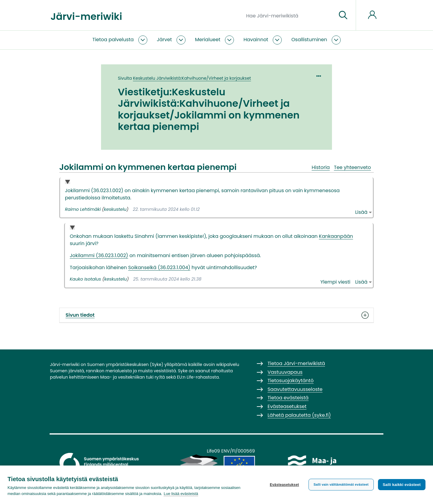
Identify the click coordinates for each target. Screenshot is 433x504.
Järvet (164, 40)
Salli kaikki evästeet (402, 485)
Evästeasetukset (284, 485)
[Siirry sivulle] (343, 15)
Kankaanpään (336, 236)
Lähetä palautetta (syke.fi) (299, 415)
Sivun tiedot (216, 315)
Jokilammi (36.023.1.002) (99, 255)
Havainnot (256, 40)
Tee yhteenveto (353, 167)
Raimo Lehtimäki (83, 209)
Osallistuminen (309, 40)
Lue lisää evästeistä (181, 494)
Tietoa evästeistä (288, 398)
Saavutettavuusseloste (295, 389)
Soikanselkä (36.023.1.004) (159, 267)
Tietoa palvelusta (113, 40)
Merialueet (208, 40)
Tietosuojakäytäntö (291, 381)
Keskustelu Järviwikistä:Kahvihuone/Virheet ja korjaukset (192, 78)
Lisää (361, 212)
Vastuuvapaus (285, 372)
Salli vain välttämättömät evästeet (341, 484)
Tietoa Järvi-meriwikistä (296, 363)
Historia (321, 167)
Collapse (68, 182)
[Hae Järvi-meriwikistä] (289, 15)
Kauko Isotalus (85, 279)
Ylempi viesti (336, 282)
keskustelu (115, 209)
